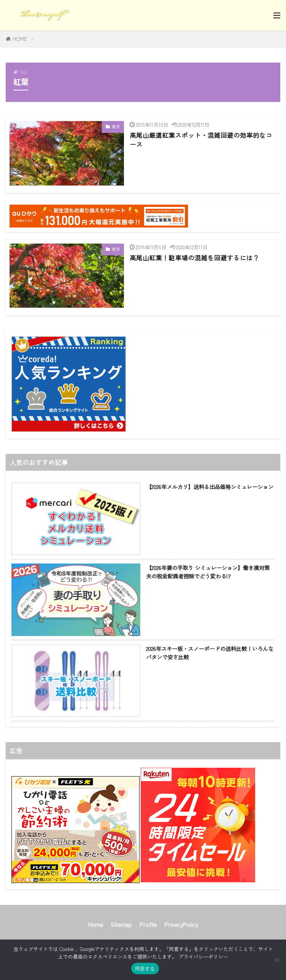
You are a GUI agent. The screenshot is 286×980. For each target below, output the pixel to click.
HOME (20, 39)
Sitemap (121, 924)
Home (95, 924)
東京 (116, 126)
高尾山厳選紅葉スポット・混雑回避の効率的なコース (201, 140)
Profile (148, 924)
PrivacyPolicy (181, 924)
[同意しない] (276, 960)
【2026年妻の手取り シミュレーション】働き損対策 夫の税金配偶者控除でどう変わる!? (208, 572)
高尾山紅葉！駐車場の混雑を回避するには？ (194, 258)
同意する (145, 969)
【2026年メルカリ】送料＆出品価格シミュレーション (210, 487)
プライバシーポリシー (203, 957)
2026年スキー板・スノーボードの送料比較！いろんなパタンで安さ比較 (210, 652)
